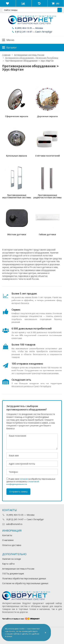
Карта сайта (8, 564)
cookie (22, 629)
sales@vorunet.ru (12, 524)
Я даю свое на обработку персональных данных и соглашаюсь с (31, 481)
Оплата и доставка (12, 545)
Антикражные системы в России (18, 569)
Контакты (7, 535)
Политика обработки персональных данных (24, 578)
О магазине (8, 540)
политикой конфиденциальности (23, 483)
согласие (24, 479)
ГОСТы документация (13, 574)
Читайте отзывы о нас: (21, 619)
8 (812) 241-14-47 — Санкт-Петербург (32, 32)
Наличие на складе (12, 559)
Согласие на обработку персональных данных (25, 583)
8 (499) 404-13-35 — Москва (27, 28)
